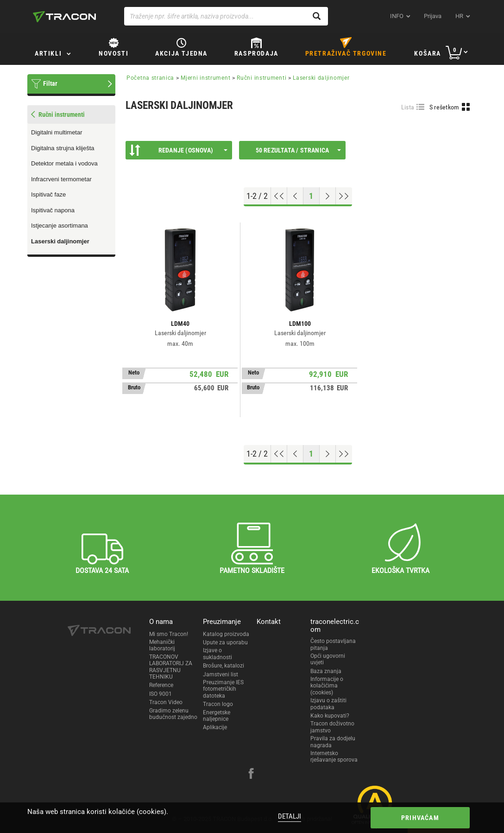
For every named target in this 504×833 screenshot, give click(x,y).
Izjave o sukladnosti (217, 654)
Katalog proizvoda (226, 634)
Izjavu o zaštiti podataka (328, 704)
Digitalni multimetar (57, 132)
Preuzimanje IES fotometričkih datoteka (223, 689)
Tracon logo (218, 704)
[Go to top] (279, 196)
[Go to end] (344, 196)
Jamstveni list (220, 674)
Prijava (433, 16)
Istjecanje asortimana (60, 226)
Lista (408, 107)
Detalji (290, 816)
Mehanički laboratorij (162, 645)
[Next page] (328, 196)
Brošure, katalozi (224, 666)
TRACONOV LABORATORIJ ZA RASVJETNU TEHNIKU (171, 667)
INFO (397, 16)
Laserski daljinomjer (60, 241)
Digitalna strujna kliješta (63, 148)
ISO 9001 (161, 694)
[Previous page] (295, 196)
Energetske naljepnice (217, 716)
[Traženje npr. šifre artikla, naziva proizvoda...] (226, 16)
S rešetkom (444, 107)
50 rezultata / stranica (298, 150)
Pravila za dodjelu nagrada (333, 742)
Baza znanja (326, 671)
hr (459, 16)
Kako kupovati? (330, 716)
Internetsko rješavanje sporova (334, 757)
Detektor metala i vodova (64, 163)
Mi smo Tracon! (169, 634)
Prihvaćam (420, 818)
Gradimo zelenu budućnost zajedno (173, 714)
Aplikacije (215, 727)
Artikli (48, 53)
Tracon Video (166, 702)
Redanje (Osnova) (178, 150)
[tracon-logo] (64, 17)
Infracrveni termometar (61, 179)
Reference (161, 685)
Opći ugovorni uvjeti (328, 659)
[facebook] (251, 775)
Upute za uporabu (225, 642)
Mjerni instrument (205, 78)
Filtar (50, 83)
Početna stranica (150, 78)
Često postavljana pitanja (333, 644)
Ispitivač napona (53, 210)
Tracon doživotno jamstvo (332, 727)
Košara (428, 53)
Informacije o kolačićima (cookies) (327, 686)
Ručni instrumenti (261, 78)
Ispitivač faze (48, 194)
